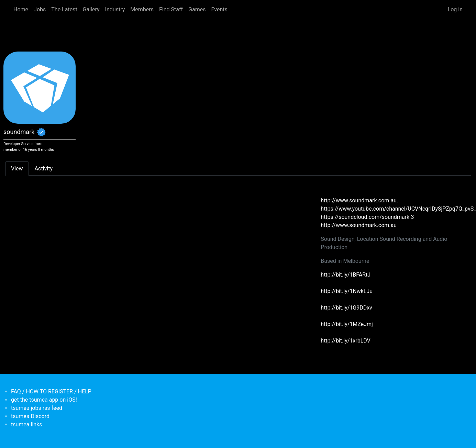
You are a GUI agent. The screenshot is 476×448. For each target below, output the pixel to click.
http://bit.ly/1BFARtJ (346, 275)
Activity (44, 169)
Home (21, 9)
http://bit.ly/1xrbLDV (345, 341)
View (17, 169)
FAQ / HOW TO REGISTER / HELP (51, 391)
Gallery (91, 9)
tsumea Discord (30, 416)
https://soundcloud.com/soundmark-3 (367, 217)
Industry (115, 9)
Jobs (40, 9)
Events (219, 9)
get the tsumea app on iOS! (44, 400)
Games (197, 9)
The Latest (64, 9)
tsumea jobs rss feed (37, 408)
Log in (455, 9)
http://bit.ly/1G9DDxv (346, 308)
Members (142, 9)
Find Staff (171, 9)
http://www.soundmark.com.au (359, 200)
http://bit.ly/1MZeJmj (347, 324)
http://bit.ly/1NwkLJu (347, 291)
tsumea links (26, 424)
